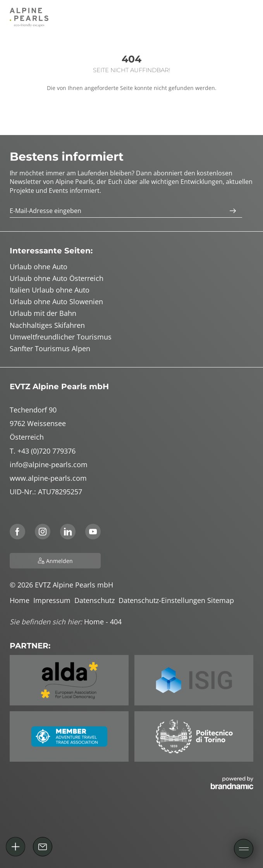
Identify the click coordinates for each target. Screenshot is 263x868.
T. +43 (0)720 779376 (43, 451)
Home (21, 600)
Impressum (54, 600)
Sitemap (222, 600)
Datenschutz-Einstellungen (163, 600)
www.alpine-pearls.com (48, 478)
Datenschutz (96, 600)
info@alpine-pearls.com (49, 464)
